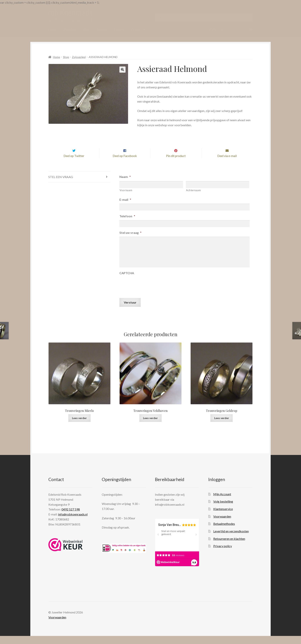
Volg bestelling (223, 510)
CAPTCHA (127, 281)
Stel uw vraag (130, 241)
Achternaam (193, 198)
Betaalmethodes (224, 532)
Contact (102, 29)
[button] (122, 70)
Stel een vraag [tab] (61, 185)
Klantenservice (223, 517)
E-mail (125, 208)
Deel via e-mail (227, 164)
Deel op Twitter (74, 164)
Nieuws (119, 29)
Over (86, 29)
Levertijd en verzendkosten (231, 539)
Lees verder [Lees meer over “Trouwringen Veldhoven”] (150, 426)
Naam (125, 185)
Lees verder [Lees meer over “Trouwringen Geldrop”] (222, 426)
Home (53, 29)
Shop (66, 57)
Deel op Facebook (125, 164)
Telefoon (127, 224)
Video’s (136, 29)
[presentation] (149, 293)
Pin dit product (176, 164)
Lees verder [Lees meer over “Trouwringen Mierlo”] (79, 426)
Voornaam (126, 198)
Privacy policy (223, 554)
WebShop (70, 29)
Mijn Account (222, 502)
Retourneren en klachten (229, 547)
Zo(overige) (79, 57)
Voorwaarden (222, 524)
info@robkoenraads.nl (73, 522)
